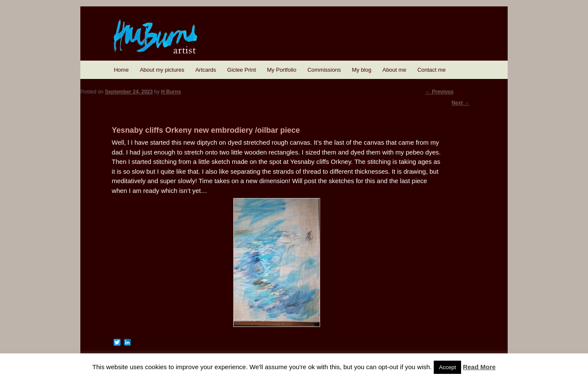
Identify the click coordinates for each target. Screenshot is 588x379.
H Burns (171, 92)
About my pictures (162, 70)
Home (121, 70)
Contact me (432, 70)
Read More (479, 367)
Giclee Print (242, 70)
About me (394, 70)
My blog (362, 70)
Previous (439, 92)
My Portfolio (282, 70)
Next (460, 103)
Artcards (206, 70)
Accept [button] (447, 367)
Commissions (324, 70)
